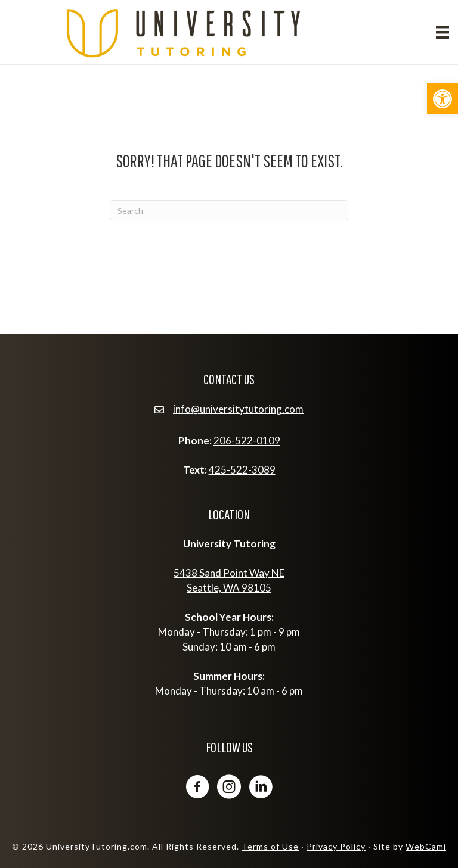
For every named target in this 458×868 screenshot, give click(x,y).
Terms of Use (270, 846)
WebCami (426, 846)
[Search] (229, 210)
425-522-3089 (242, 470)
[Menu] (442, 32)
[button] (442, 99)
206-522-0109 (247, 441)
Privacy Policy (336, 846)
